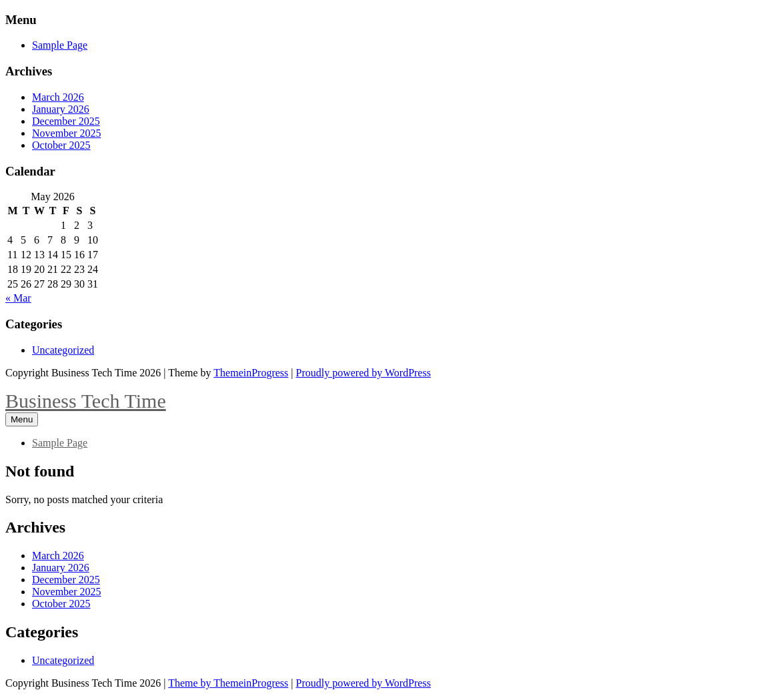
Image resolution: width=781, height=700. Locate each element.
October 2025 (61, 145)
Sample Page (60, 45)
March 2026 (58, 97)
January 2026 (61, 109)
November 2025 (67, 133)
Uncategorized (63, 350)
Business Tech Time (86, 401)
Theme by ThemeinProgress (228, 683)
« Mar (18, 298)
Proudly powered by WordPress (363, 373)
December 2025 (66, 121)
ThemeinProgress (251, 373)
